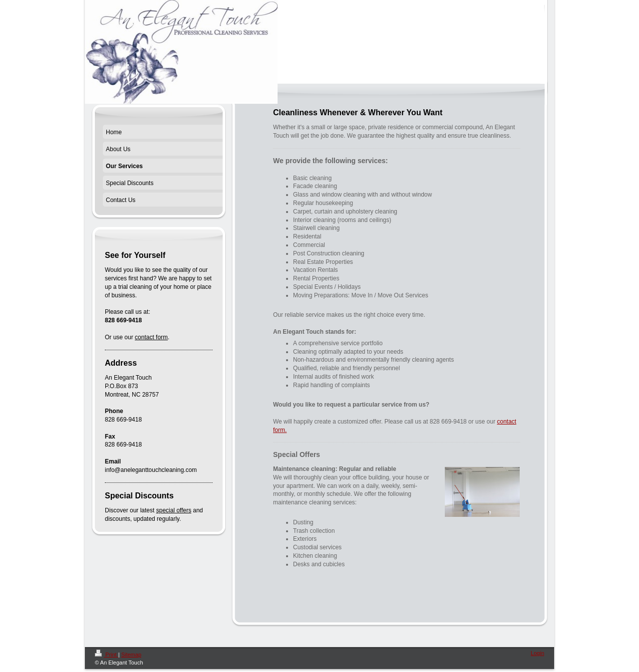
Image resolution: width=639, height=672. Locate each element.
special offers (174, 510)
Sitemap (131, 655)
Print (107, 655)
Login (537, 653)
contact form (151, 337)
